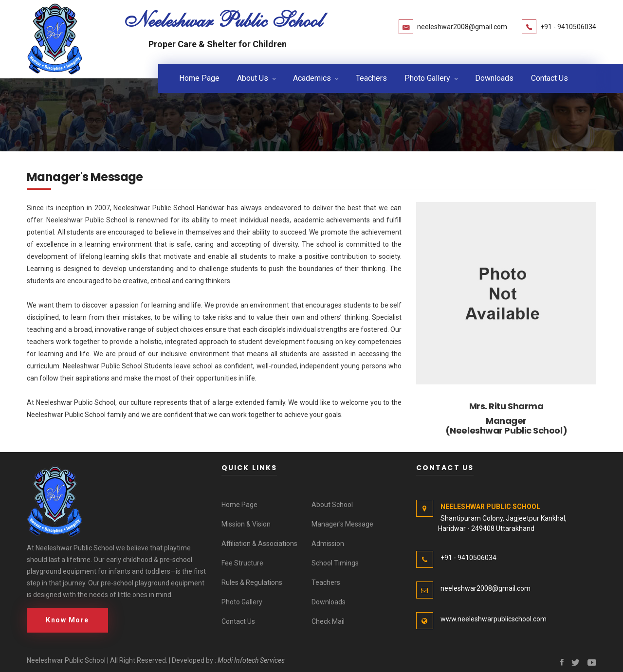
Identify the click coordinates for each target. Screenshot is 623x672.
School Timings (335, 563)
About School (332, 504)
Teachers (371, 78)
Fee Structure (242, 563)
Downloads (494, 78)
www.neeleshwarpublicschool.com (494, 618)
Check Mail (328, 621)
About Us (253, 78)
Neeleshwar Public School (223, 20)
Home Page (199, 78)
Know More (67, 619)
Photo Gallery (427, 78)
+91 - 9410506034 (568, 27)
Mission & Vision (246, 524)
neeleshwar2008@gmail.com (462, 27)
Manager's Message (342, 524)
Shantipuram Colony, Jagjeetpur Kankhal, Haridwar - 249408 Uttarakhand (491, 517)
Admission (328, 543)
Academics (312, 78)
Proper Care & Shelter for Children (218, 44)
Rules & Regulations (252, 582)
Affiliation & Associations (259, 543)
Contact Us (550, 78)
